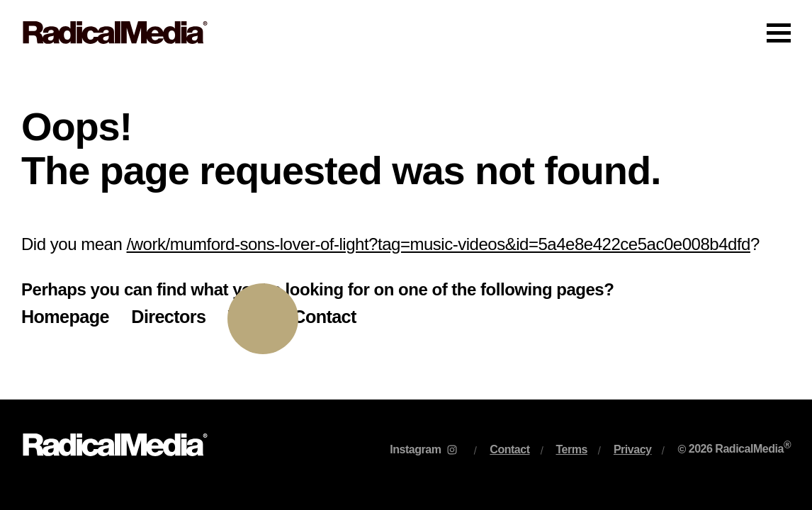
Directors (168, 317)
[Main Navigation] (406, 33)
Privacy (633, 449)
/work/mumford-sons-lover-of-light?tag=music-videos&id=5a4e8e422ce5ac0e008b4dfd (439, 244)
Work (249, 317)
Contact (324, 317)
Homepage (65, 317)
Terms (572, 449)
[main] (406, 232)
